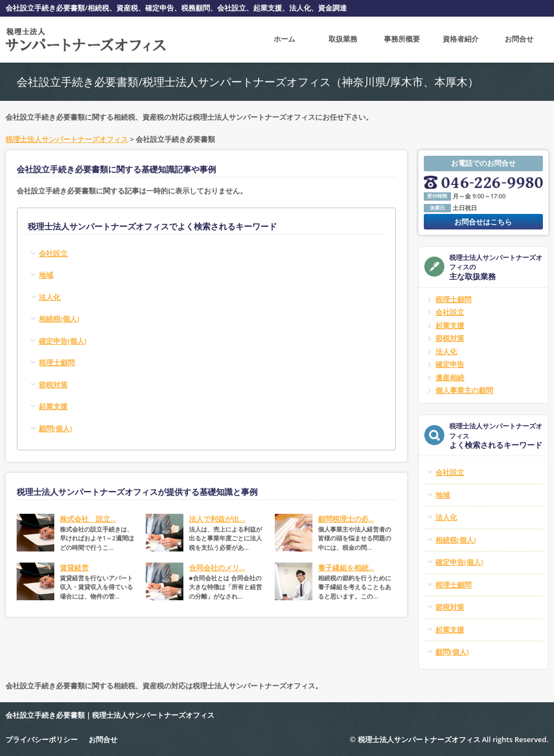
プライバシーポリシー (42, 739)
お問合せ (519, 39)
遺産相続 (450, 377)
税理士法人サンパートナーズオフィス (67, 139)
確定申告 (450, 364)
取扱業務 (343, 39)
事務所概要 (402, 39)
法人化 (446, 351)
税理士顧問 (453, 299)
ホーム (284, 39)
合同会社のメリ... (217, 568)
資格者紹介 (461, 39)
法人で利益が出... (217, 519)
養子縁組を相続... (346, 568)
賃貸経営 (74, 568)
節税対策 (450, 338)
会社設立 (450, 312)
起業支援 (450, 325)
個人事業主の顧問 (464, 390)
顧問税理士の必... (346, 519)
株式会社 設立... (88, 519)
